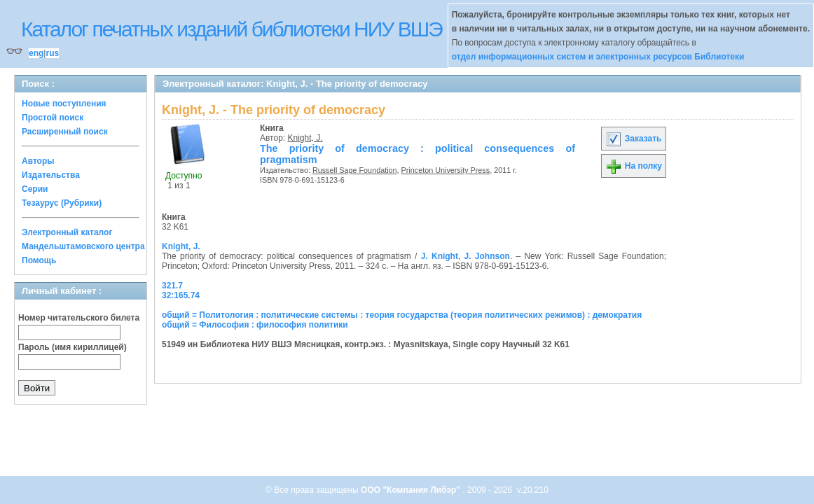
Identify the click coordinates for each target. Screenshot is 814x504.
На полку (634, 166)
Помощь (39, 260)
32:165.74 (181, 295)
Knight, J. (305, 138)
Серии (35, 189)
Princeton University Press (446, 170)
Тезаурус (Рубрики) (62, 203)
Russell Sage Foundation (355, 170)
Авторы (38, 161)
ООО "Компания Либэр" (412, 490)
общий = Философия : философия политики (255, 325)
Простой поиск (53, 118)
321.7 (172, 286)
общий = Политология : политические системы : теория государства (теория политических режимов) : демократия (402, 315)
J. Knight (440, 256)
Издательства (51, 175)
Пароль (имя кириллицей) (73, 347)
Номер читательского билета (79, 318)
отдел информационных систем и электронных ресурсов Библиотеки (598, 57)
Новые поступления (64, 104)
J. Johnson (487, 256)
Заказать (633, 139)
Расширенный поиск (65, 132)
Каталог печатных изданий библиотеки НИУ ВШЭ (232, 29)
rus (52, 53)
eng (36, 53)
